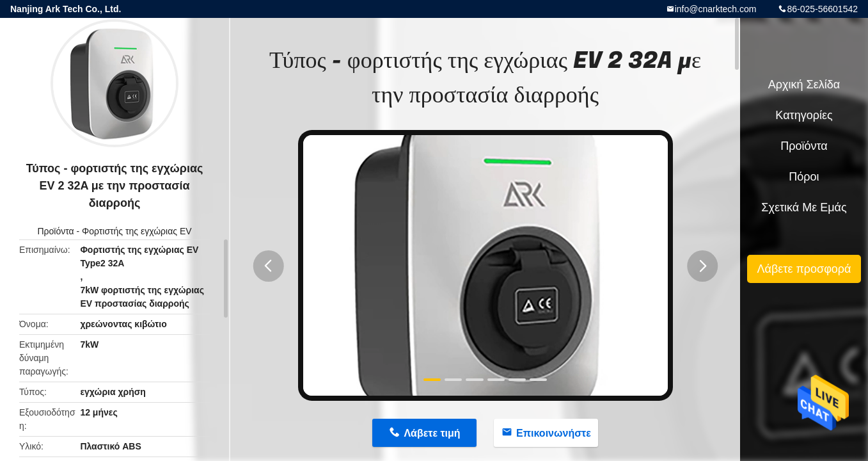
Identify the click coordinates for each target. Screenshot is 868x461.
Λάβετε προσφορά (804, 269)
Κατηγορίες (804, 115)
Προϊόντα (55, 231)
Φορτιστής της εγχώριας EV (137, 231)
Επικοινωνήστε (554, 433)
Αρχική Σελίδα (804, 85)
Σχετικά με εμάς (804, 207)
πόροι (804, 177)
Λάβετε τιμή (432, 433)
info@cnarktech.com (716, 9)
